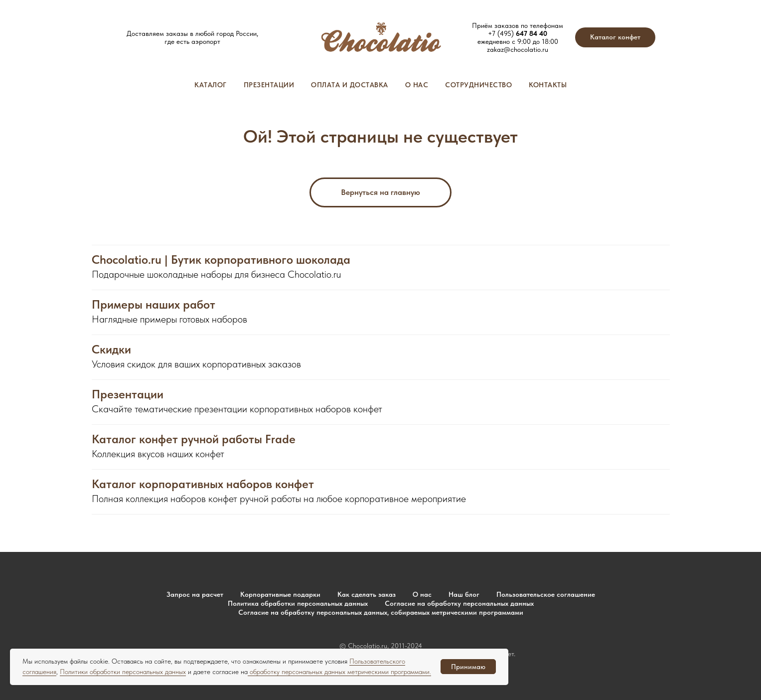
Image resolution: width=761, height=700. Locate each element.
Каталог (211, 85)
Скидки (111, 350)
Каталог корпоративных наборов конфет (203, 484)
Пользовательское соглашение (546, 594)
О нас (417, 85)
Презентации (269, 85)
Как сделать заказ (367, 594)
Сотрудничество (478, 85)
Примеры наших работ (153, 305)
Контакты (548, 85)
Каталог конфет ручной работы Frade (194, 439)
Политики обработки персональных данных (123, 672)
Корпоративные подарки (280, 594)
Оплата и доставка (350, 85)
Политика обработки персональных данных (298, 603)
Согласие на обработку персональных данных (459, 603)
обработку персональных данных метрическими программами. (339, 672)
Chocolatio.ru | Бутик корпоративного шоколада (221, 260)
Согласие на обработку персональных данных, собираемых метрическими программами (381, 612)
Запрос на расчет (195, 594)
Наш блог (464, 594)
